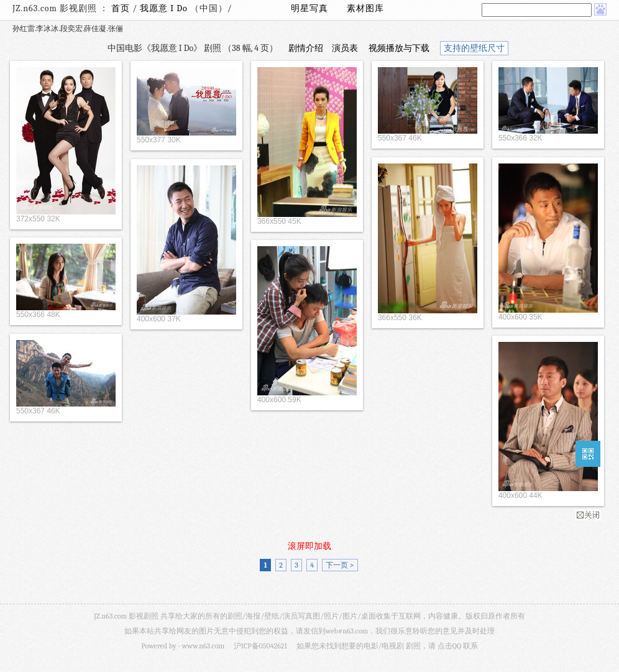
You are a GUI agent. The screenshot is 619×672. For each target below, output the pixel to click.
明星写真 (309, 8)
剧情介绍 (306, 48)
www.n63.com (203, 646)
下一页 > (340, 565)
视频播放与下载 (399, 48)
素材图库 (365, 8)
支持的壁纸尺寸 (474, 48)
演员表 (345, 48)
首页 (121, 8)
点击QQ (449, 646)
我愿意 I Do (165, 8)
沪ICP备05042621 (260, 646)
